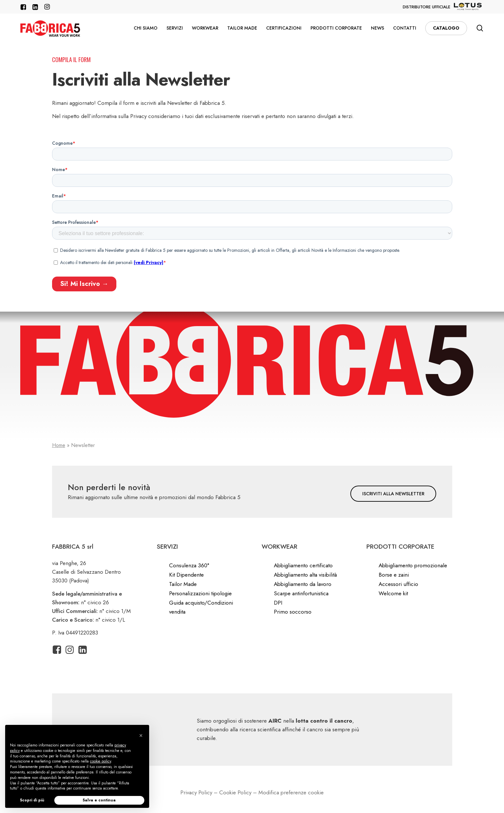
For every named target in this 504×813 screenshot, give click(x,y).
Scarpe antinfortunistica (301, 593)
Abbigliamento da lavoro (303, 584)
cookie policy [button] (100, 761)
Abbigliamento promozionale (413, 565)
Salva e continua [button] (99, 800)
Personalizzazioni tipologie (200, 593)
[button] (393, 494)
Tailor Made (183, 584)
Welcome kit (393, 593)
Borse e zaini (394, 575)
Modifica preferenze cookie (291, 792)
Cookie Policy (235, 792)
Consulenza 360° (189, 565)
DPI (278, 603)
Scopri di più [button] (32, 800)
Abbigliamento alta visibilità (305, 575)
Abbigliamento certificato (303, 565)
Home (59, 445)
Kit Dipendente (186, 575)
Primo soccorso (293, 612)
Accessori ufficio (398, 584)
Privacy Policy (196, 792)
